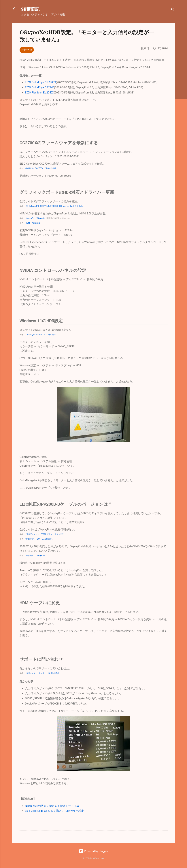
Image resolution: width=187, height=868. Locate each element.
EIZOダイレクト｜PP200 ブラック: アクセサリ (45, 534)
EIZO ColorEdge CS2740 (40, 87)
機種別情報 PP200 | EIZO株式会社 (39, 539)
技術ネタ (27, 50)
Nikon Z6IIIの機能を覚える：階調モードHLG (52, 806)
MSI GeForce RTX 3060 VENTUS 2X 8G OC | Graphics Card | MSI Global (55, 206)
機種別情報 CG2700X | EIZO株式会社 (41, 168)
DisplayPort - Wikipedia (35, 218)
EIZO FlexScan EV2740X (39, 93)
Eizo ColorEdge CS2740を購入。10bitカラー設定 (54, 811)
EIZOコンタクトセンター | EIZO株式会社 (42, 673)
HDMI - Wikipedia (33, 223)
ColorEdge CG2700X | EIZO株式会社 (40, 335)
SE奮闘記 (30, 9)
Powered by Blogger (93, 851)
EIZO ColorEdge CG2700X (40, 82)
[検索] (173, 10)
